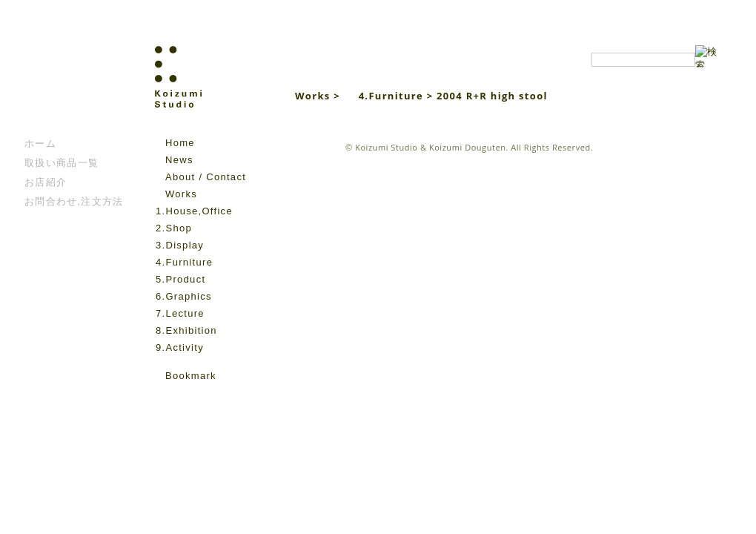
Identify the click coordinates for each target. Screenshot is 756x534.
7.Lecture (180, 313)
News (179, 160)
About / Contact (206, 177)
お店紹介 (46, 182)
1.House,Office (194, 211)
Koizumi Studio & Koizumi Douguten (430, 147)
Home (180, 143)
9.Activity (180, 347)
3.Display (180, 245)
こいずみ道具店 (69, 90)
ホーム (40, 144)
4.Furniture (184, 262)
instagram (185, 398)
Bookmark (191, 376)
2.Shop (174, 228)
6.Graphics (184, 296)
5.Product (180, 279)
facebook (164, 398)
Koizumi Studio (210, 90)
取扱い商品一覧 (62, 163)
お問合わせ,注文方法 (74, 201)
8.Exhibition (186, 330)
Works (181, 194)
